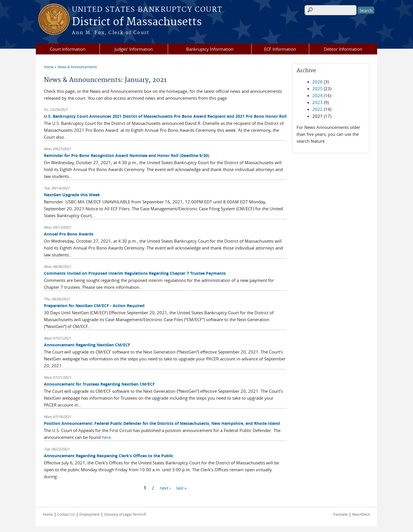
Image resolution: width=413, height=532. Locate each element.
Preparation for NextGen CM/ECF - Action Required (94, 306)
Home (49, 67)
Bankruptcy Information (210, 49)
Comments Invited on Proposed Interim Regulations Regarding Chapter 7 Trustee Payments (135, 273)
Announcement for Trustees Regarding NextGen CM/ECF (99, 384)
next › (165, 488)
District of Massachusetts (137, 22)
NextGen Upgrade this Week (72, 195)
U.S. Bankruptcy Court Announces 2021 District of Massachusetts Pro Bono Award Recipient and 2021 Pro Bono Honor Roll (165, 116)
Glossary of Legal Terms (125, 514)
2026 (317, 82)
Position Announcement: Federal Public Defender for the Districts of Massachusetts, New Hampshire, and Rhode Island (162, 423)
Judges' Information (134, 49)
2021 (317, 116)
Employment (89, 514)
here (106, 437)
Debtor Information (343, 49)
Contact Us (66, 514)
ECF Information (280, 49)
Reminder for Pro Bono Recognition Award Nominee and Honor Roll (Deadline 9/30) (127, 155)
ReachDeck (361, 514)
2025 (317, 89)
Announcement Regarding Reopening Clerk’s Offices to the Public (109, 456)
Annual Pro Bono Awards (69, 234)
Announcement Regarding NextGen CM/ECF (87, 345)
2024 (317, 95)
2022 (317, 109)
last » (181, 488)
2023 (317, 102)
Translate (340, 514)
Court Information (68, 49)
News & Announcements (77, 67)
